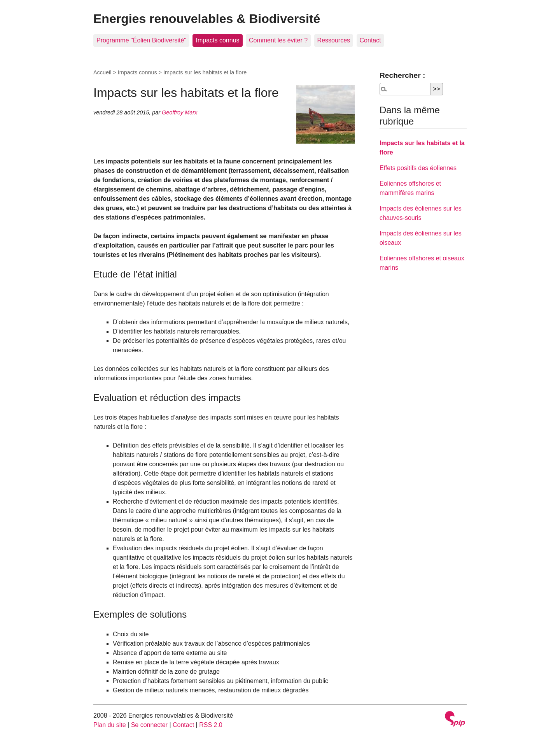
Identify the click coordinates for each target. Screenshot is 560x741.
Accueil (102, 72)
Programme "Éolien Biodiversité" (141, 40)
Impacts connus (217, 40)
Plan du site (110, 725)
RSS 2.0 (211, 725)
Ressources (334, 40)
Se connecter (149, 725)
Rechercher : (402, 75)
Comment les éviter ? (278, 40)
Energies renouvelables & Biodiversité (207, 19)
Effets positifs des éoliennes (418, 168)
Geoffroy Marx (179, 112)
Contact (370, 40)
